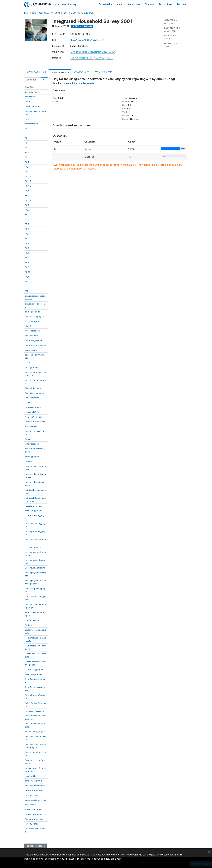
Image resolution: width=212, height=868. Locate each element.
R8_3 (27, 238)
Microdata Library (66, 4)
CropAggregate (32, 620)
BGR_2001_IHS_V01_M (69, 12)
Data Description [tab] (60, 72)
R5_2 (27, 157)
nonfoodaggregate (34, 340)
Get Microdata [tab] (104, 71)
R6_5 (27, 190)
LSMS (55, 12)
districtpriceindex (33, 311)
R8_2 (27, 233)
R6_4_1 (28, 176)
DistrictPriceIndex (33, 388)
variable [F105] (87, 12)
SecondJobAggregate (35, 567)
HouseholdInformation (35, 814)
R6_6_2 (28, 200)
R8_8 (27, 262)
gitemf (28, 326)
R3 (26, 142)
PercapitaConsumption (36, 421)
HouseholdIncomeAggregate (78, 83)
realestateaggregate (34, 547)
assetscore (30, 96)
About (120, 4)
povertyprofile (31, 795)
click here (116, 859)
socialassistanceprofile (36, 799)
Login (182, 4)
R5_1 (27, 152)
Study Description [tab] (36, 71)
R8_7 (27, 257)
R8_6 (27, 252)
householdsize (32, 335)
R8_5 (27, 248)
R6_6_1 (28, 195)
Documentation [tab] (82, 71)
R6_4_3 (28, 185)
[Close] (209, 852)
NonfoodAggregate (34, 416)
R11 (26, 291)
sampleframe (31, 349)
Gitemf (28, 402)
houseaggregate (33, 330)
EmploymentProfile (33, 809)
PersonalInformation (34, 819)
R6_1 (27, 162)
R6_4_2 (28, 181)
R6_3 (27, 171)
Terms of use (166, 4)
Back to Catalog (36, 846)
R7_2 (27, 224)
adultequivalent (32, 91)
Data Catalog (106, 4)
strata (28, 362)
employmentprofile (34, 780)
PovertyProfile (31, 823)
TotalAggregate (32, 443)
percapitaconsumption (35, 345)
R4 (26, 147)
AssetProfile (31, 804)
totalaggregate (32, 367)
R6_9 (27, 214)
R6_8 (27, 209)
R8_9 (27, 267)
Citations (149, 4)
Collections (134, 4)
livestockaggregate (34, 505)
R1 (26, 133)
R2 (26, 138)
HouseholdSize (32, 412)
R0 (26, 128)
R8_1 (27, 228)
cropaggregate (32, 456)
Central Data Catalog (41, 12)
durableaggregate (33, 106)
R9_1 (27, 276)
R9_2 (27, 281)
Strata (28, 439)
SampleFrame (31, 426)
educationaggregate (34, 316)
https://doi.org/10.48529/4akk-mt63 (87, 40)
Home (27, 12)
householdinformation (35, 785)
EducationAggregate (34, 393)
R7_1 (27, 219)
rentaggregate (32, 123)
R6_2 (27, 166)
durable (29, 101)
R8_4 (27, 243)
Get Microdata (82, 26)
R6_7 (27, 205)
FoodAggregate (32, 397)
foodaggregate (32, 321)
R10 (27, 286)
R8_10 (28, 271)
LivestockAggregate (34, 669)
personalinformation (34, 790)
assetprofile (30, 776)
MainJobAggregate (34, 510)
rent (27, 119)
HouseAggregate (33, 407)
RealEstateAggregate (35, 710)
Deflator (29, 461)
